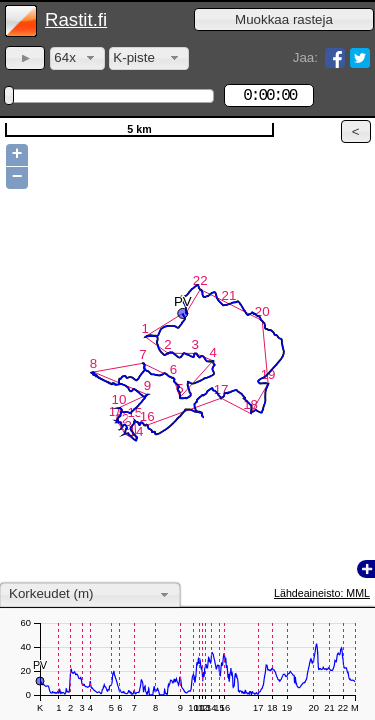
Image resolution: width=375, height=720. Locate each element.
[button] (284, 19)
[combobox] (77, 58)
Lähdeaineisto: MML (322, 593)
